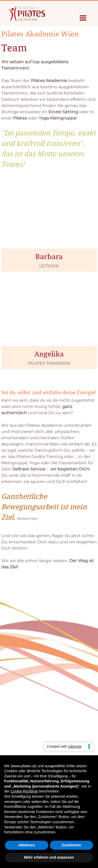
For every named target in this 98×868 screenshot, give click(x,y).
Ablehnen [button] (27, 845)
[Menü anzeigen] (83, 18)
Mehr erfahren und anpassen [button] (49, 857)
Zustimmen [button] (71, 845)
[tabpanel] (49, 99)
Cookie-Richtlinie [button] (24, 791)
